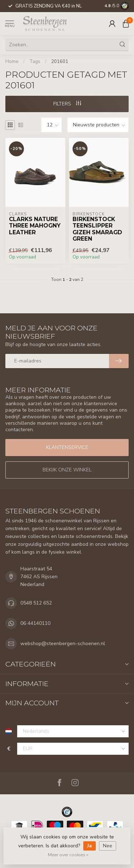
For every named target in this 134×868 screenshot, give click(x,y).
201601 (60, 62)
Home (12, 62)
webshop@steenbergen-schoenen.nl (63, 644)
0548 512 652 (36, 603)
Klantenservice (67, 447)
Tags (35, 62)
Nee (108, 846)
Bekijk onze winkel (67, 470)
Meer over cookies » (68, 855)
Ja (90, 846)
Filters (67, 104)
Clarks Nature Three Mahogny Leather (35, 226)
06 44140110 (35, 623)
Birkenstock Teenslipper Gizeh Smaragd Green (97, 229)
